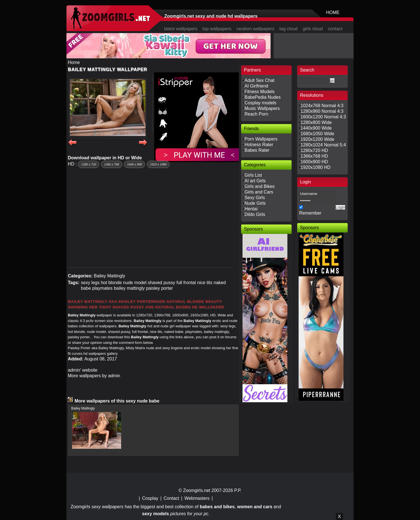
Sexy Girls (255, 198)
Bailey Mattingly (109, 276)
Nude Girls (255, 203)
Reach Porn (256, 114)
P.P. (238, 490)
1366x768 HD (314, 156)
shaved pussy (161, 283)
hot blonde (111, 283)
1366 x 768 (111, 164)
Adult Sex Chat (259, 80)
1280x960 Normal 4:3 (322, 111)
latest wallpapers (181, 29)
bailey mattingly (129, 288)
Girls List (253, 175)
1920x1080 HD (316, 167)
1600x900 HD (314, 162)
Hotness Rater (259, 145)
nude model (135, 283)
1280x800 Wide (316, 122)
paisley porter (160, 288)
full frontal (186, 283)
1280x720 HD (314, 150)
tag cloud (289, 29)
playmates (102, 288)
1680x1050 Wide (317, 134)
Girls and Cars (259, 192)
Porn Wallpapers (261, 139)
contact (335, 29)
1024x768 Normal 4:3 (322, 106)
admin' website (83, 370)
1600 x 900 (134, 164)
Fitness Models (260, 92)
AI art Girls (255, 181)
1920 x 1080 (158, 164)
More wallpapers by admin (94, 376)
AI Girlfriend (256, 86)
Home (74, 62)
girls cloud (313, 29)
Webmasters (197, 498)
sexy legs (90, 283)
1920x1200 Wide (317, 139)
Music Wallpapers (262, 108)
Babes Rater (257, 150)
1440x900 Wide (316, 128)
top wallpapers (217, 29)
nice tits (205, 283)
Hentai (251, 209)
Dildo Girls (255, 214)
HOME (333, 12)
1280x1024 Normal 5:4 (323, 145)
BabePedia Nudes (263, 97)
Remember (310, 213)
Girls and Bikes (260, 186)
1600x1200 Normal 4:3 (323, 117)
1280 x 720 (88, 164)
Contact (171, 498)
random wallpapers (255, 29)
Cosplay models (260, 103)
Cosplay (150, 498)
